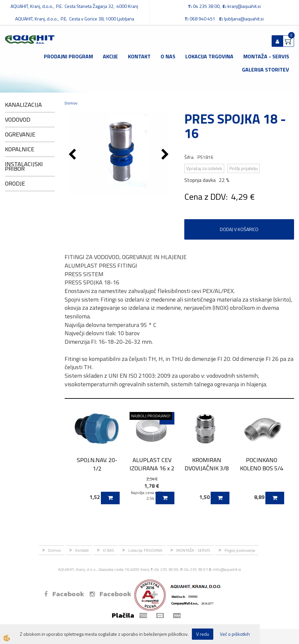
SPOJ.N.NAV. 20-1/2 (97, 464)
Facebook (64, 594)
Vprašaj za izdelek (204, 168)
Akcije (110, 56)
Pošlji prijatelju (244, 168)
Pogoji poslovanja (240, 550)
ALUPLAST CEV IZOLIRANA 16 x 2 (152, 464)
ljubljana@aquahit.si (244, 19)
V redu (203, 634)
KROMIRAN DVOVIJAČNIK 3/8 (207, 464)
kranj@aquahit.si (244, 6)
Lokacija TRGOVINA (209, 56)
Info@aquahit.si (227, 569)
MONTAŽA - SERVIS (266, 56)
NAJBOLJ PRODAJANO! (151, 416)
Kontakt (139, 56)
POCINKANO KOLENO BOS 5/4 (262, 464)
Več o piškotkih (235, 634)
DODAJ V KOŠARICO (239, 229)
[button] (166, 155)
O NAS (168, 56)
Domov (71, 103)
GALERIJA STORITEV (266, 70)
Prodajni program (68, 56)
